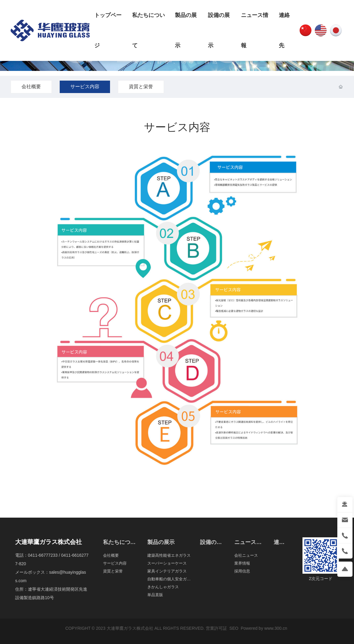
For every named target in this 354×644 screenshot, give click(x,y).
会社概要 (31, 87)
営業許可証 (216, 628)
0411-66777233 (43, 555)
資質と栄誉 (141, 87)
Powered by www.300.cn (264, 628)
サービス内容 (85, 87)
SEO (233, 628)
